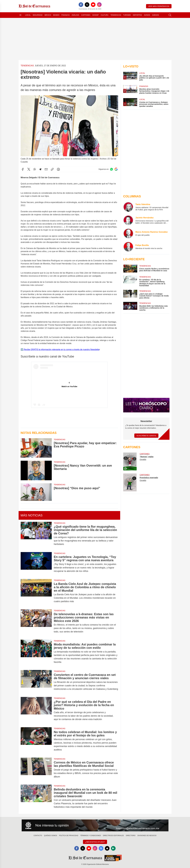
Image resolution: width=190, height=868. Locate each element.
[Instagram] (99, 5)
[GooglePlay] (113, 848)
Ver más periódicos (159, 6)
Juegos (155, 15)
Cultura (104, 15)
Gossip (95, 15)
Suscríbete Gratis (146, 436)
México (48, 15)
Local (28, 15)
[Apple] (107, 848)
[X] (87, 5)
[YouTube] (93, 5)
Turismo (127, 15)
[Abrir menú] (20, 15)
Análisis (75, 15)
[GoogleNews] (101, 848)
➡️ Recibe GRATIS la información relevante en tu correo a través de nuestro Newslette (60, 349)
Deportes (137, 15)
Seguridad (38, 15)
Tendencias (116, 15)
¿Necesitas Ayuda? (95, 842)
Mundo (56, 15)
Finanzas (65, 15)
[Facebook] (81, 5)
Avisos (147, 15)
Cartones (86, 15)
